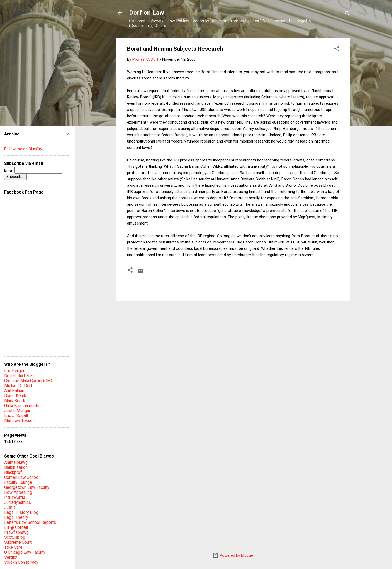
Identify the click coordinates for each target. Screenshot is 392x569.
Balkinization (16, 467)
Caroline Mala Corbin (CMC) (29, 381)
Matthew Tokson (19, 421)
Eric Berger (14, 371)
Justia (10, 507)
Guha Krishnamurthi (22, 406)
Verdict (11, 557)
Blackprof (13, 472)
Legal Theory (16, 517)
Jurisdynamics (18, 502)
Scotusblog (15, 537)
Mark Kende (15, 401)
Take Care (13, 547)
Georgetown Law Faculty (27, 487)
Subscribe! (15, 177)
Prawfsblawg (16, 532)
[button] (337, 50)
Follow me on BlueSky (23, 149)
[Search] (347, 14)
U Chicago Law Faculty (25, 552)
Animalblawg (16, 462)
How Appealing (18, 492)
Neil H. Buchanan (19, 376)
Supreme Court (18, 542)
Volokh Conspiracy (21, 562)
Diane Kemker (17, 396)
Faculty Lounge (18, 482)
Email (33, 170)
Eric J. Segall (16, 416)
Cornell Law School (22, 477)
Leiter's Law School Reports (30, 522)
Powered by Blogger (233, 555)
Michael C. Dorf (18, 386)
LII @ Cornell (16, 527)
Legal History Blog (21, 512)
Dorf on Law (147, 13)
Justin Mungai (17, 411)
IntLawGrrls (15, 497)
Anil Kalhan (14, 391)
